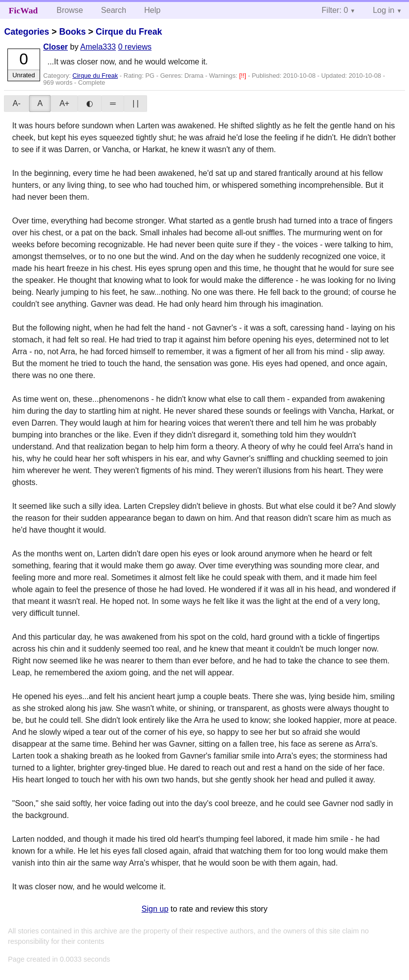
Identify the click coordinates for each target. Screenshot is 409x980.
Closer (55, 47)
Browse (70, 10)
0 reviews (135, 47)
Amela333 (98, 47)
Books (72, 32)
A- (16, 103)
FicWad (24, 10)
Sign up (155, 909)
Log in (384, 10)
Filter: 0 (335, 10)
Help (152, 10)
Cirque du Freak (129, 32)
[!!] (244, 76)
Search (114, 10)
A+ (64, 103)
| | (135, 103)
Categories (26, 32)
